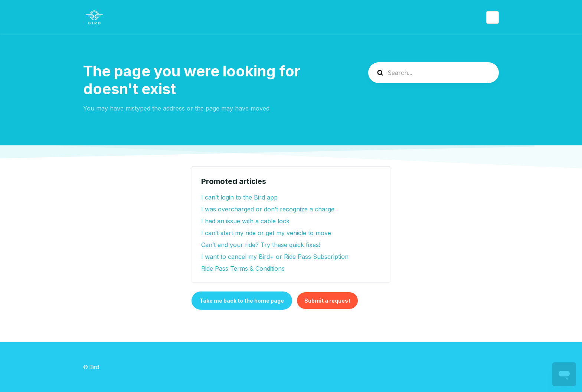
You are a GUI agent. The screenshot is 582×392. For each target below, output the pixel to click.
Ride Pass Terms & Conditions (243, 269)
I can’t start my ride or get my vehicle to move (266, 233)
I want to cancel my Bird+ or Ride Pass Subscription (275, 257)
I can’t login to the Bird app (239, 197)
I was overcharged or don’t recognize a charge (268, 209)
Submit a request (327, 301)
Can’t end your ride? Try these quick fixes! (261, 245)
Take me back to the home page (242, 301)
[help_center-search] (434, 73)
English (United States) (493, 17)
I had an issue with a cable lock (245, 221)
